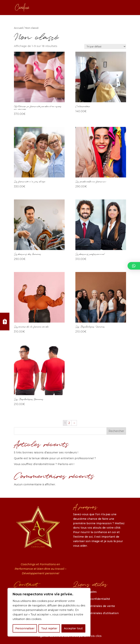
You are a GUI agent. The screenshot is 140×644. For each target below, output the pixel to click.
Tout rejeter (49, 628)
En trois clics (93, 636)
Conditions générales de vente (94, 606)
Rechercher (116, 431)
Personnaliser (25, 628)
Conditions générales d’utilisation (96, 613)
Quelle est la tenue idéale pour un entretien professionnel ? (55, 458)
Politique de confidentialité (92, 599)
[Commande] (105, 47)
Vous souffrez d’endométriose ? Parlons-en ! (44, 464)
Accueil (18, 28)
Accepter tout (73, 628)
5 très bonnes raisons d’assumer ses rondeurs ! (46, 452)
